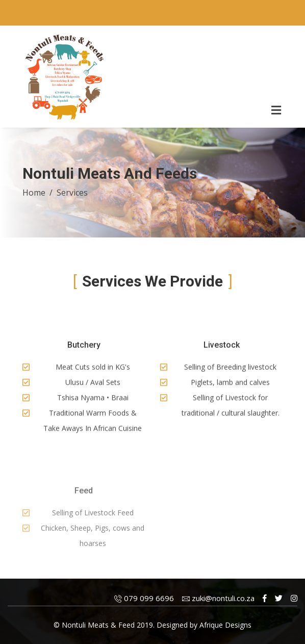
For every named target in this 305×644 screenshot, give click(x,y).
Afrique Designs (225, 625)
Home (34, 193)
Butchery (84, 347)
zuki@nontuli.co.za (218, 598)
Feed (84, 501)
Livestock (222, 347)
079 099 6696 (144, 598)
